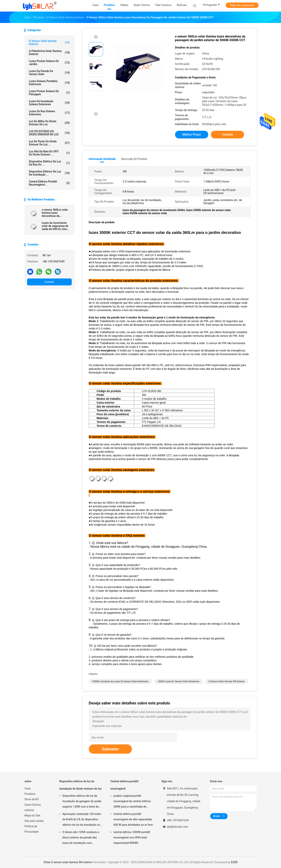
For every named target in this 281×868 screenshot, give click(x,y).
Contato (49, 282)
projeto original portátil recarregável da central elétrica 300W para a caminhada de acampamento (132, 802)
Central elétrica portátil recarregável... (49, 183)
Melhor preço (192, 134)
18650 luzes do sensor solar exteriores (178, 681)
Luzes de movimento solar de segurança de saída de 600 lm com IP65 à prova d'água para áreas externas (57, 226)
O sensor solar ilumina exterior (49, 42)
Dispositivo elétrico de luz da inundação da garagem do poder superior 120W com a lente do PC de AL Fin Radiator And (82, 802)
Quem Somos (33, 805)
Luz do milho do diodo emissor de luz (49, 123)
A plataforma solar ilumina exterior (49, 53)
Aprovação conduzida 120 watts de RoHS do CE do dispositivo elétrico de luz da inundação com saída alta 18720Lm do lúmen (82, 820)
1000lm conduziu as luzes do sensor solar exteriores (120, 681)
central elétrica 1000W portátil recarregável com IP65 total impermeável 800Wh (132, 837)
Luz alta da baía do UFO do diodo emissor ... (49, 153)
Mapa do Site (32, 815)
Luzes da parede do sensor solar (49, 73)
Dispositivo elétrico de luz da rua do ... (49, 163)
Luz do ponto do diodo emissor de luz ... (49, 143)
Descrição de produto (134, 159)
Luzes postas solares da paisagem (49, 93)
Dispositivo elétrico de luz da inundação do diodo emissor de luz (81, 785)
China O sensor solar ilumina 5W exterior (68, 862)
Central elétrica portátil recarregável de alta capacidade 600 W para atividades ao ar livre (133, 819)
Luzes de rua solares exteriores (49, 113)
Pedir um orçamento (242, 5)
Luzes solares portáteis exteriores (49, 83)
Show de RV (32, 799)
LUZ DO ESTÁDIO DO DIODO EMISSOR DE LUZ (49, 133)
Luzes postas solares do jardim (49, 63)
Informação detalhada (102, 159)
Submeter (110, 749)
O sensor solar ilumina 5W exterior (227, 681)
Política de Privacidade (32, 829)
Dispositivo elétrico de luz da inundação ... (49, 173)
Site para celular (34, 821)
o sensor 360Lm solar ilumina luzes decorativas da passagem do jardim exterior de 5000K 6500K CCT (55, 213)
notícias (29, 810)
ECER (234, 862)
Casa (28, 788)
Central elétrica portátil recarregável (124, 785)
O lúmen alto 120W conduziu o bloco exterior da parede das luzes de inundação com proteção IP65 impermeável (81, 838)
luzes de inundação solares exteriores (49, 103)
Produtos (30, 794)
